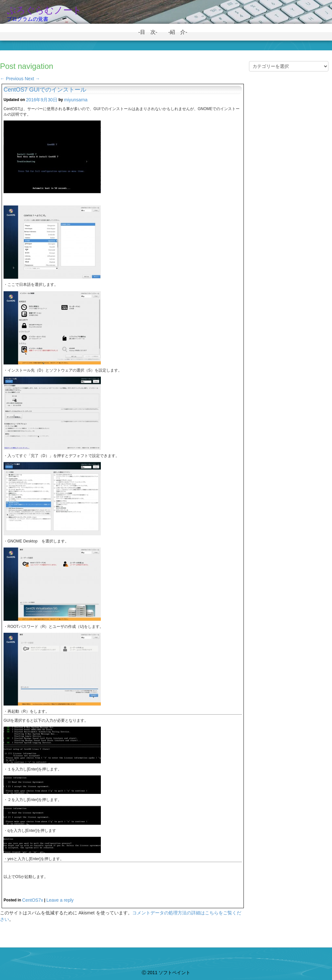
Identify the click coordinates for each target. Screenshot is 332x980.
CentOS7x (33, 900)
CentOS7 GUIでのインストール (45, 90)
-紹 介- (180, 32)
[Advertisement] (289, 190)
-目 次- (150, 32)
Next (32, 79)
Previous (12, 79)
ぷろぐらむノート (44, 10)
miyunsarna (76, 100)
